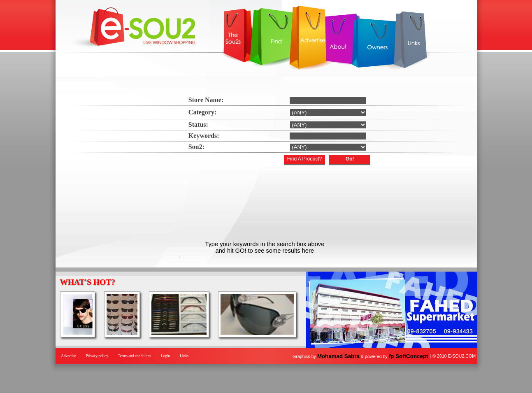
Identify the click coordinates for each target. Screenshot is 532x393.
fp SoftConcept (409, 356)
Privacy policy (97, 356)
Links (184, 356)
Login (165, 356)
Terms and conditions (135, 356)
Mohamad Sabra (338, 356)
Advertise (68, 356)
